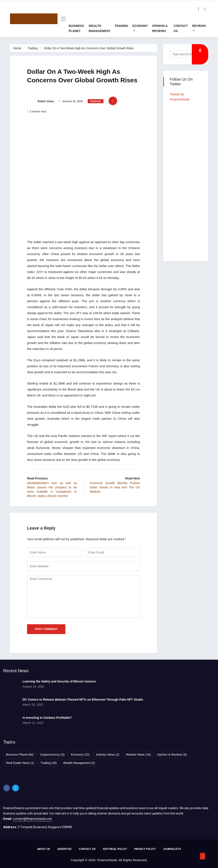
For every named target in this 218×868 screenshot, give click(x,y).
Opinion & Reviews (160, 28)
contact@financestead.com (32, 819)
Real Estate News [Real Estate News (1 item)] (20, 763)
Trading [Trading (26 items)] (49, 763)
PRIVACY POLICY (145, 849)
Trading (121, 26)
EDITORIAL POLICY (115, 849)
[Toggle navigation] (62, 19)
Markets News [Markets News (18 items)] (138, 755)
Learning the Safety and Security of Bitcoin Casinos (59, 681)
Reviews (199, 26)
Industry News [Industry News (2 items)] (108, 755)
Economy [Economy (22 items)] (80, 755)
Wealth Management (100, 28)
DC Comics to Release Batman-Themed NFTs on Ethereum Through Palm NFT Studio (83, 700)
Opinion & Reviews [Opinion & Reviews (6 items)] (172, 755)
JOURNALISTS (172, 849)
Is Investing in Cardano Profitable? (47, 718)
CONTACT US (87, 849)
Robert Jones (40, 101)
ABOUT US (44, 849)
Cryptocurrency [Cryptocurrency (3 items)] (52, 755)
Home (17, 48)
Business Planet (76, 28)
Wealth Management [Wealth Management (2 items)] (79, 763)
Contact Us (181, 28)
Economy (140, 26)
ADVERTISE (64, 849)
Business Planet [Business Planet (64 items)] (20, 755)
